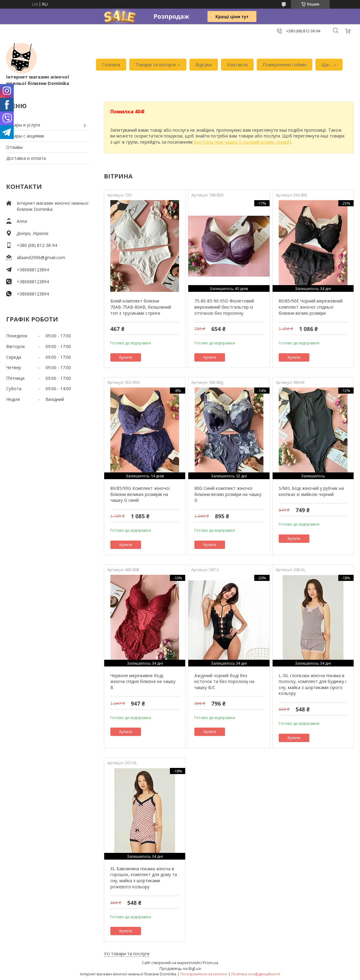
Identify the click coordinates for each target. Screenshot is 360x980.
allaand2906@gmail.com (41, 257)
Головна (111, 64)
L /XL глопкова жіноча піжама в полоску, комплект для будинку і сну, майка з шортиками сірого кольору (312, 685)
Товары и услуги (23, 125)
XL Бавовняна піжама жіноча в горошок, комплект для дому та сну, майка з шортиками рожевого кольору (144, 878)
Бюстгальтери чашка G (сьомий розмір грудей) (242, 142)
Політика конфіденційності (256, 974)
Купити (126, 357)
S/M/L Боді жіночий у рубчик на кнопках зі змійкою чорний (311, 491)
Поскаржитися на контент (204, 974)
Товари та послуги (156, 64)
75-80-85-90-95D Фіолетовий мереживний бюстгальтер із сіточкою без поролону (224, 307)
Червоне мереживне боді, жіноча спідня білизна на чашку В (143, 681)
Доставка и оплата (26, 158)
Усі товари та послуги (127, 954)
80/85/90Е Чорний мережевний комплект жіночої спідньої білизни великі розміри (311, 307)
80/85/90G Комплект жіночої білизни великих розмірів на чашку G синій (140, 494)
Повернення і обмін (285, 64)
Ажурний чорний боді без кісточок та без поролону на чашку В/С (224, 681)
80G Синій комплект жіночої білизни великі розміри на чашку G (228, 494)
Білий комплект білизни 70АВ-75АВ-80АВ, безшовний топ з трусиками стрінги (141, 307)
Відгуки (204, 64)
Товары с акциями (25, 136)
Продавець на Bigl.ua (180, 968)
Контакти (237, 64)
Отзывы (14, 147)
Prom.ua (210, 963)
